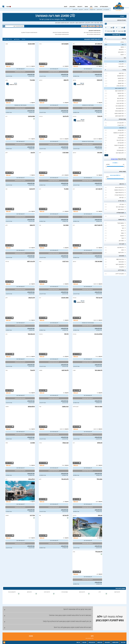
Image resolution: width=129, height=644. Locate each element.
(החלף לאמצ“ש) (114, 159)
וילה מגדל (32, 370)
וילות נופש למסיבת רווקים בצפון (62, 23)
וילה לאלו (66, 334)
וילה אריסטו (29, 592)
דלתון (7, 153)
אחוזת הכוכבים (31, 44)
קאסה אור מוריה (99, 261)
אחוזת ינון (33, 443)
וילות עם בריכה (106, 10)
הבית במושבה (65, 406)
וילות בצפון (81, 10)
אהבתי (9, 7)
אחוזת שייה (100, 152)
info (3, 7)
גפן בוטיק (100, 515)
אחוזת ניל (66, 189)
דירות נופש (80, 7)
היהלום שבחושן (31, 406)
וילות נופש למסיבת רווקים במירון (63, 34)
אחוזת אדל (32, 80)
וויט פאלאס (100, 443)
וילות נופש (72, 23)
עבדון (7, 80)
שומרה (74, 370)
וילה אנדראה (66, 515)
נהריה (40, 44)
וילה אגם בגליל (99, 552)
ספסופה (41, 370)
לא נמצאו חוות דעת (88, 69)
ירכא (6, 116)
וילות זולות (86, 10)
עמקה (7, 44)
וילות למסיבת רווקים (80, 23)
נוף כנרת (75, 116)
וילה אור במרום (82, 592)
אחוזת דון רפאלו (99, 406)
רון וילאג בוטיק (32, 479)
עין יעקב (74, 80)
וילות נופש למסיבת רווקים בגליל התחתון (30, 32)
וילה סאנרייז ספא (98, 225)
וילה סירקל (100, 116)
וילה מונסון (66, 80)
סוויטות (86, 7)
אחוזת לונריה (65, 152)
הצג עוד (106, 155)
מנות (6, 189)
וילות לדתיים (75, 10)
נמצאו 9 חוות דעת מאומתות (88, 105)
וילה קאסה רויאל (98, 370)
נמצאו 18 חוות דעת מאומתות (88, 323)
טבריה (40, 443)
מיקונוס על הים (65, 44)
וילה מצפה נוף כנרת (12, 592)
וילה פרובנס (32, 189)
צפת (74, 44)
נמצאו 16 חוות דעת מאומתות (20, 105)
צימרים (96, 7)
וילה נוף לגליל (99, 298)
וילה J (100, 592)
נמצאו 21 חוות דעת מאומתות (88, 141)
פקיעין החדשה (76, 407)
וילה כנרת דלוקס (31, 261)
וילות (91, 7)
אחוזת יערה (66, 225)
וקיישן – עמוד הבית (98, 23)
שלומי (7, 443)
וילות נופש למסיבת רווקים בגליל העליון (62, 32)
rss (4, 642)
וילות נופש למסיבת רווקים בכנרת (94, 34)
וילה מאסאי (32, 225)
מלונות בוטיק (72, 7)
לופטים (66, 7)
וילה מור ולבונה (65, 370)
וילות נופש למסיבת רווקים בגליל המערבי (93, 32)
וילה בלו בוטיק (32, 298)
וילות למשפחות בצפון (90, 638)
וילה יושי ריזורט (47, 592)
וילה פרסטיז (99, 80)
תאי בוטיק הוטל (31, 334)
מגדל (6, 370)
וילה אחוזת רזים (99, 44)
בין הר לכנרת (65, 261)
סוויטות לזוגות (99, 10)
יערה (40, 225)
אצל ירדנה (32, 515)
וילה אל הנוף (66, 116)
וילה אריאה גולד (65, 479)
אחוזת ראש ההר (65, 298)
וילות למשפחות (93, 10)
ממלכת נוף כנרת (98, 334)
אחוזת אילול (99, 479)
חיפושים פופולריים (104, 7)
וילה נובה (33, 152)
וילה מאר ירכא (99, 189)
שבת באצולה (65, 443)
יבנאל (40, 261)
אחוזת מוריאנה (31, 116)
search (106, 24)
